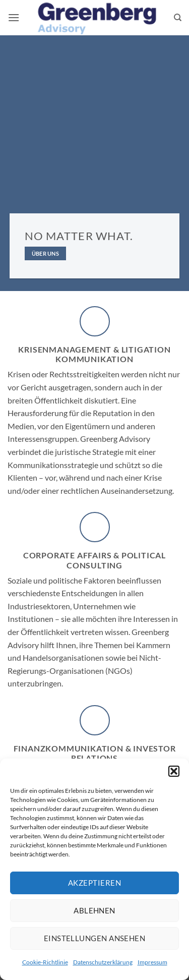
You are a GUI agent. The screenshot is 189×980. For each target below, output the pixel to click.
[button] (174, 771)
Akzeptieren (94, 883)
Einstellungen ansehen (94, 938)
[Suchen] (178, 18)
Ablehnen (94, 910)
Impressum (152, 962)
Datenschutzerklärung (103, 962)
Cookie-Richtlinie (45, 962)
